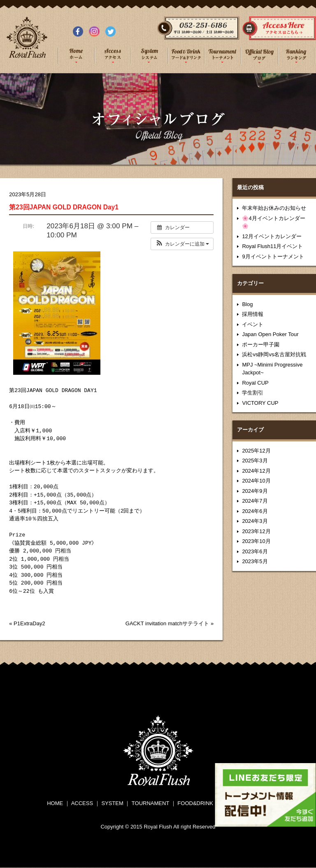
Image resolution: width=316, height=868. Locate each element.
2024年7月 (255, 501)
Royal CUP (255, 383)
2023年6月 (255, 551)
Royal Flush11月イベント (272, 246)
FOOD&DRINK (195, 803)
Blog (247, 304)
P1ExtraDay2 (29, 623)
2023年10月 (256, 541)
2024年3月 (255, 521)
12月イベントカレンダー (272, 236)
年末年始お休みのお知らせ (274, 208)
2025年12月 (256, 451)
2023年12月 (256, 531)
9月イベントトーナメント (273, 256)
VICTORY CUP (260, 403)
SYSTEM (112, 803)
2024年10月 (256, 481)
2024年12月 (256, 471)
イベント (253, 324)
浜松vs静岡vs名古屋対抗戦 (274, 354)
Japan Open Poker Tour (270, 334)
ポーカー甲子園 (261, 345)
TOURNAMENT (150, 803)
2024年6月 (255, 511)
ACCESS (82, 803)
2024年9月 (255, 491)
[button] (182, 244)
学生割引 (253, 393)
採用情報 (253, 314)
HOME (55, 803)
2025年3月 (255, 461)
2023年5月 (255, 561)
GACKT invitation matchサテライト (167, 623)
